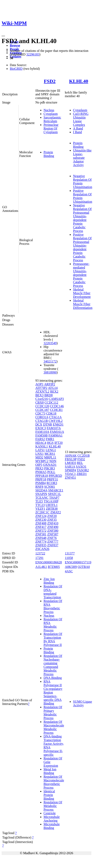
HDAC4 (41, 443)
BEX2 (54, 392)
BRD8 (49, 395)
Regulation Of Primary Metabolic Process (53, 713)
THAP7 (54, 498)
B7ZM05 (54, 567)
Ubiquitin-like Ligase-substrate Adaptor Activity (82, 158)
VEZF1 (40, 509)
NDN (53, 461)
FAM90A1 (55, 435)
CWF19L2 (56, 421)
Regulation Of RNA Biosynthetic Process (53, 606)
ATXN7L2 (42, 392)
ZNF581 (41, 534)
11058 (69, 558)
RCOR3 (52, 483)
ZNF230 (41, 520)
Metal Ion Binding (50, 771)
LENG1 (51, 450)
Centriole (50, 813)
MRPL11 (50, 457)
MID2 (39, 457)
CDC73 (40, 413)
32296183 (33, 54)
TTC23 (40, 505)
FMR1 (50, 439)
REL (80, 463)
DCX (39, 424)
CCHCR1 (56, 410)
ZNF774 (41, 542)
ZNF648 (41, 538)
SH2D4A (41, 490)
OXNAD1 (50, 465)
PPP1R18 (42, 476)
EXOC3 (41, 428)
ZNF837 (53, 545)
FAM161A (57, 432)
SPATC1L (55, 494)
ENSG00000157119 (78, 562)
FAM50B (41, 435)
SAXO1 (81, 467)
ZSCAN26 (42, 549)
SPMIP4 (70, 470)
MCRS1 (50, 454)
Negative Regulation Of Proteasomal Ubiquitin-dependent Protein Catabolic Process (82, 218)
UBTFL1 (52, 505)
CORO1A (42, 417)
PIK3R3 (49, 468)
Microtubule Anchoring (52, 819)
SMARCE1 (56, 490)
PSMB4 (41, 483)
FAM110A (42, 432)
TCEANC (42, 498)
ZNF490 (53, 527)
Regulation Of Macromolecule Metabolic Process (54, 727)
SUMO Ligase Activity (82, 703)
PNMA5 (41, 472)
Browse (15, 45)
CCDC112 (51, 402)
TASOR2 (83, 470)
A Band (78, 128)
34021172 (50, 361)
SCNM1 (50, 487)
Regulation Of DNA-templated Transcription (53, 592)
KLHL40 (79, 81)
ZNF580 (53, 531)
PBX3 (39, 468)
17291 (39, 558)
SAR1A (70, 467)
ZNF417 (41, 527)
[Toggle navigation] (3, 36)
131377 (70, 553)
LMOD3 (70, 463)
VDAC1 (70, 474)
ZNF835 (41, 545)
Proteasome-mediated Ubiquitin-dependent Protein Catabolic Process (81, 275)
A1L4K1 (41, 567)
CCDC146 (57, 406)
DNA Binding (53, 678)
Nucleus (49, 110)
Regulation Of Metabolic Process (53, 806)
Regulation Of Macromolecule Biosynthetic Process (54, 782)
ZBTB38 (52, 509)
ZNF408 (41, 523)
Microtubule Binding (52, 826)
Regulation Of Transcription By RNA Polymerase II (53, 639)
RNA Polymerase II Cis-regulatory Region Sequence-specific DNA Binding (53, 692)
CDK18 (51, 413)
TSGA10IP (51, 501)
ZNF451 (70, 478)
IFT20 (58, 443)
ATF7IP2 (41, 388)
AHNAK (71, 456)
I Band (77, 132)
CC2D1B (84, 456)
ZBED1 (82, 474)
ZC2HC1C (42, 512)
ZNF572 (41, 531)
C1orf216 (42, 399)
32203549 (50, 343)
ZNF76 (52, 538)
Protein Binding (49, 154)
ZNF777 (53, 542)
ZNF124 (41, 516)
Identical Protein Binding (49, 795)
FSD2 (50, 81)
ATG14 (53, 388)
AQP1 (39, 384)
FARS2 (40, 439)
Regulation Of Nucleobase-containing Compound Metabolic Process (53, 665)
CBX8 (40, 402)
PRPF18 (41, 479)
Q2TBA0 (84, 567)
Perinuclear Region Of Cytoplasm (51, 128)
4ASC (69, 571)
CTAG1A (55, 417)
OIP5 (39, 465)
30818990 (50, 372)
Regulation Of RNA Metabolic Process (53, 625)
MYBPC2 (42, 461)
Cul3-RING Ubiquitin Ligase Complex (81, 119)
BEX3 (39, 395)
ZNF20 (52, 516)
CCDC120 (42, 406)
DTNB (48, 424)
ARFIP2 (50, 384)
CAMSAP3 (56, 399)
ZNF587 (53, 534)
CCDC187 (42, 410)
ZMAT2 (56, 512)
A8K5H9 (71, 567)
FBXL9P (71, 459)
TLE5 (39, 501)
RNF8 (39, 487)
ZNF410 (53, 523)
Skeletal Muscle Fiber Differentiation (83, 304)
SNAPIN (41, 494)
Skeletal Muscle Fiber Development (82, 293)
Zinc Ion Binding (49, 581)
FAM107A (54, 428)
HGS (50, 443)
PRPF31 (52, 479)
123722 (40, 553)
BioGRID (16, 69)
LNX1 (40, 454)
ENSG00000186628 (49, 562)
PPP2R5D (55, 476)
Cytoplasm (51, 114)
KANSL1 (42, 446)
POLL (51, 472)
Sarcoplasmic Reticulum (52, 119)
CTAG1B (42, 421)
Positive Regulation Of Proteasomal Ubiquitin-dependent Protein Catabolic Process (82, 247)
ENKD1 (58, 424)
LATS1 (40, 450)
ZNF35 (52, 520)
